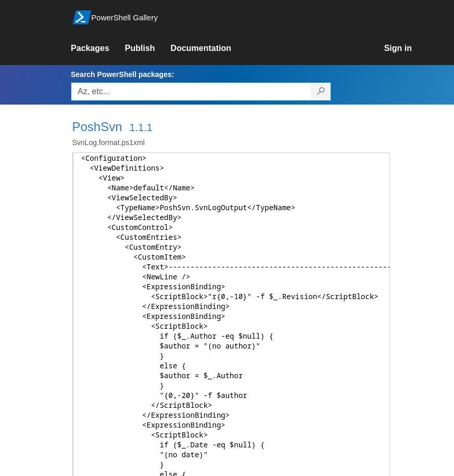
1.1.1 (141, 127)
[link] (98, 48)
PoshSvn (97, 127)
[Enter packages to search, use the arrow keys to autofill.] (191, 92)
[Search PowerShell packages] (321, 92)
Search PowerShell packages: (122, 74)
